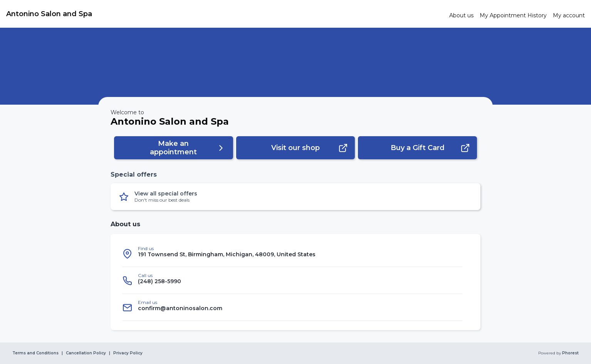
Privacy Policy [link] (128, 353)
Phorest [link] (570, 353)
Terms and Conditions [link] (35, 353)
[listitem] (292, 254)
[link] (225, 14)
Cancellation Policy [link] (86, 353)
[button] (174, 148)
